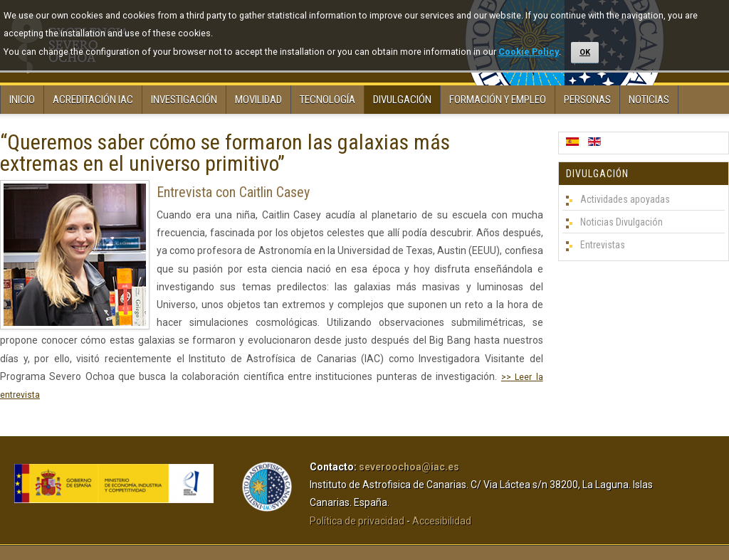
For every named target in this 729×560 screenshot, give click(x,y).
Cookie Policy (529, 52)
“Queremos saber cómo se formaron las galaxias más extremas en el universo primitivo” (225, 153)
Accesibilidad (442, 521)
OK (585, 52)
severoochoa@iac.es (409, 467)
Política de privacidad (357, 521)
